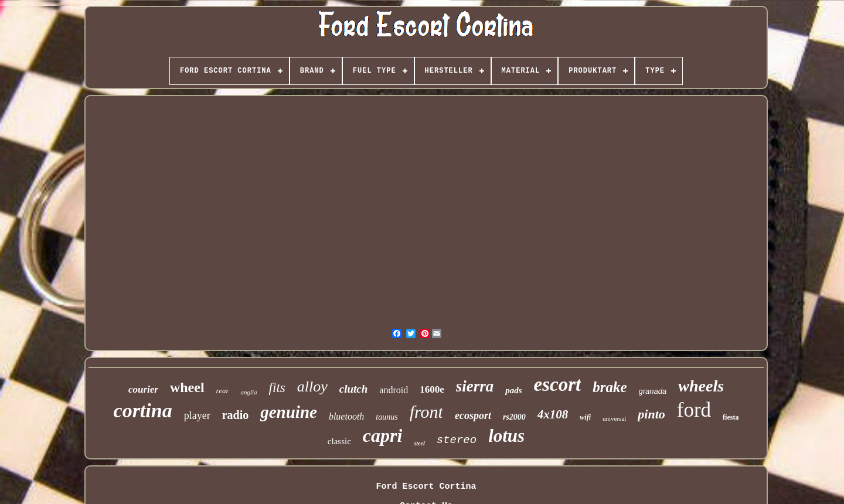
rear (223, 391)
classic (339, 441)
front (426, 412)
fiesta (731, 417)
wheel (187, 387)
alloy (312, 386)
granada (653, 391)
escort (558, 384)
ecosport (473, 416)
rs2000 (514, 417)
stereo (457, 440)
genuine (289, 412)
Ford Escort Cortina (426, 487)
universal (614, 418)
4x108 (553, 414)
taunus (387, 417)
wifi (585, 417)
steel (419, 443)
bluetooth (346, 416)
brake (610, 387)
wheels (701, 386)
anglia (249, 392)
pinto (651, 414)
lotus (506, 436)
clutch (354, 389)
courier (143, 389)
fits (277, 388)
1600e (432, 389)
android (394, 390)
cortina (143, 411)
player (197, 416)
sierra (475, 386)
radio (236, 415)
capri (383, 435)
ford (694, 410)
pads (513, 390)
